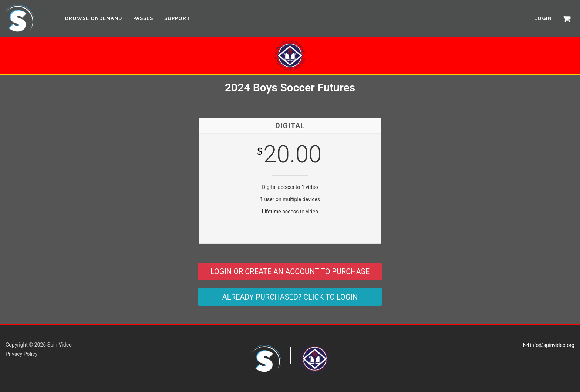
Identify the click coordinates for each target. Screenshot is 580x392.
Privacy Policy (21, 354)
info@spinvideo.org (549, 345)
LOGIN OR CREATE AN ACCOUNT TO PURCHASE (290, 271)
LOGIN (543, 18)
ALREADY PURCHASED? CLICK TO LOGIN (290, 297)
